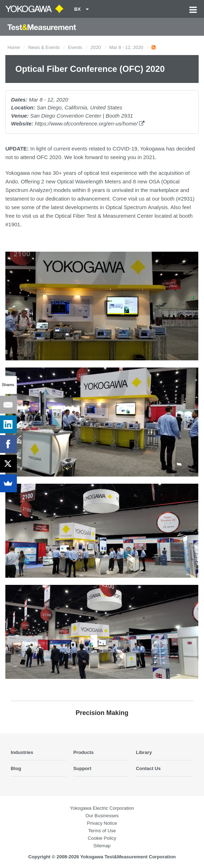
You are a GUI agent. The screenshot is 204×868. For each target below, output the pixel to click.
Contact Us (148, 768)
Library (144, 752)
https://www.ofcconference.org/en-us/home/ (90, 124)
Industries (22, 752)
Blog (16, 768)
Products (84, 752)
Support (83, 768)
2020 (96, 47)
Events (75, 47)
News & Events (44, 47)
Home (14, 47)
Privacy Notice (102, 823)
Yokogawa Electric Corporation (102, 808)
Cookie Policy (102, 838)
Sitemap (102, 846)
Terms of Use (102, 831)
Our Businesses (102, 816)
